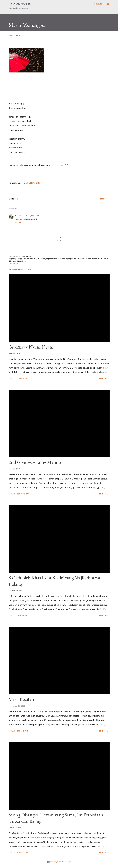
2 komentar (22, 616)
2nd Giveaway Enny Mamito (36, 462)
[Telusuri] (98, 4)
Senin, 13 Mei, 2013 (33, 216)
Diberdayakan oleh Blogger (59, 862)
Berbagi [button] (104, 199)
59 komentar (23, 731)
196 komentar (23, 379)
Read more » (104, 379)
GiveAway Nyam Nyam (31, 347)
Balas (18, 222)
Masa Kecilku (21, 699)
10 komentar (23, 853)
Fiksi (17, 199)
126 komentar (23, 494)
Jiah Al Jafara (20, 216)
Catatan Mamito (20, 4)
